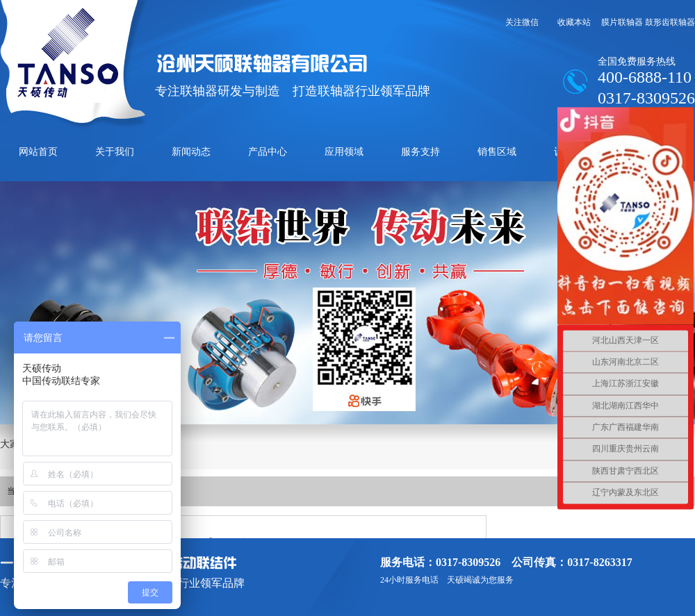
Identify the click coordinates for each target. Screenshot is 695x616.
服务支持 (420, 152)
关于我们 (115, 152)
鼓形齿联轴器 (670, 22)
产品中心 (268, 152)
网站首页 (38, 152)
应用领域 (344, 152)
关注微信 (522, 22)
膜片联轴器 (622, 22)
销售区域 (497, 152)
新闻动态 (191, 152)
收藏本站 (574, 22)
